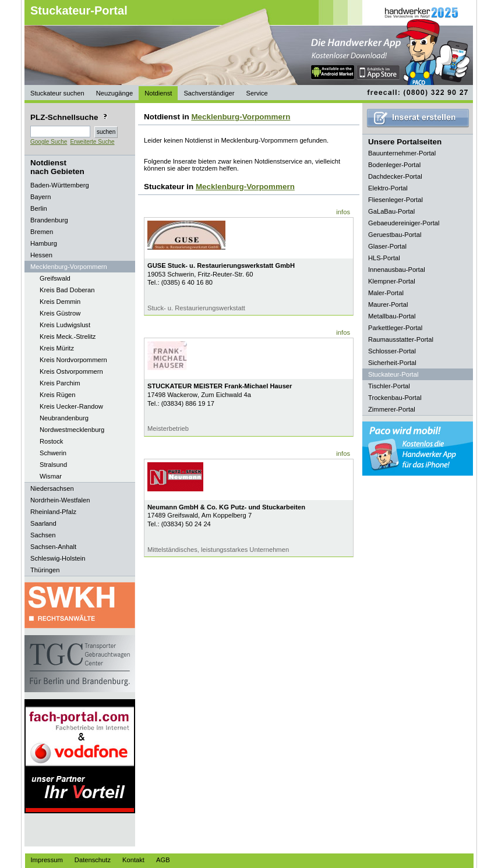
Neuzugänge (114, 93)
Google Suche (49, 142)
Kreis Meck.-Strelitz (68, 336)
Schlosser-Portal (392, 351)
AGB (163, 860)
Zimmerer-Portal (392, 409)
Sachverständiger (209, 93)
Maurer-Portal (388, 304)
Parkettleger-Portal (395, 328)
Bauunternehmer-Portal (402, 153)
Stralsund (53, 465)
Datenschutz (93, 860)
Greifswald (55, 278)
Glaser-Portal (387, 246)
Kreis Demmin (60, 302)
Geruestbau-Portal (395, 235)
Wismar (51, 476)
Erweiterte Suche (92, 142)
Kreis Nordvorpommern (73, 360)
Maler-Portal (386, 293)
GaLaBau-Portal (391, 211)
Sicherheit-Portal (392, 363)
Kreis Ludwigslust (65, 325)
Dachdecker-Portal (395, 176)
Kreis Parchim (60, 383)
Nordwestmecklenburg (72, 430)
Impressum (47, 860)
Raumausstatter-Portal (401, 339)
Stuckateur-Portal (79, 10)
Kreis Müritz (57, 348)
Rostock (51, 441)
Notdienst (158, 93)
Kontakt (133, 860)
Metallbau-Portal (392, 316)
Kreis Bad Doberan (67, 290)
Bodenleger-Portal (394, 165)
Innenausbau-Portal (397, 270)
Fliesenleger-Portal (395, 200)
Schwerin (53, 453)
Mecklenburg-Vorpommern (241, 117)
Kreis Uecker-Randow (71, 406)
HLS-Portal (384, 258)
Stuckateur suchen (57, 93)
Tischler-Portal (389, 386)
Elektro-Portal (388, 188)
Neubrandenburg (64, 418)
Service (257, 93)
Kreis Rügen (58, 395)
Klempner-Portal (392, 281)
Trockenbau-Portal (395, 398)
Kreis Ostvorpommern (71, 371)
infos (343, 212)
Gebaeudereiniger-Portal (404, 223)
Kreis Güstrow (60, 313)
